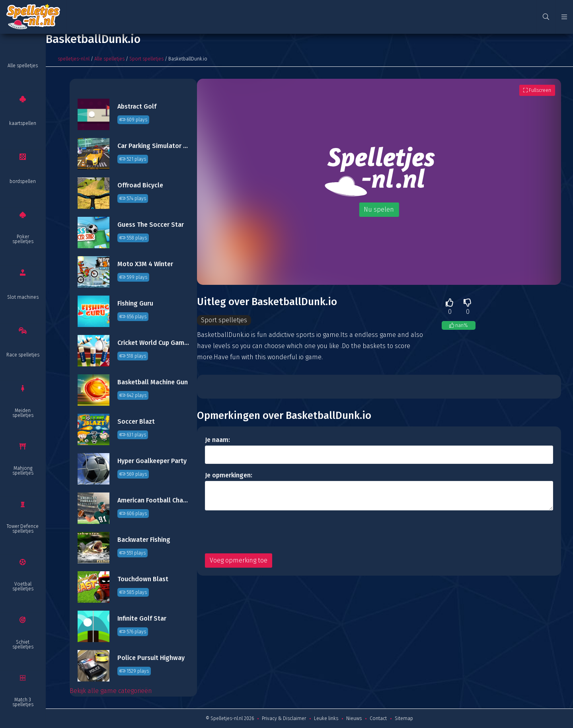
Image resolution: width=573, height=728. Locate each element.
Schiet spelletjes (23, 644)
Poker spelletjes (23, 239)
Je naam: (217, 440)
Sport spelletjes (146, 59)
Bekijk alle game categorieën (111, 691)
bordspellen (23, 181)
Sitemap (404, 718)
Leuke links (326, 718)
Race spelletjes (23, 355)
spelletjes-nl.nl (74, 59)
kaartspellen (23, 123)
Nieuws (354, 718)
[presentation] (265, 532)
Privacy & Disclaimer (284, 718)
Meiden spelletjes (23, 413)
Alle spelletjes (23, 66)
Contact (378, 718)
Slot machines (23, 297)
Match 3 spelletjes (23, 702)
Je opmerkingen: (229, 475)
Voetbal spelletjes (23, 586)
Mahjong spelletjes (23, 471)
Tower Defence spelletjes (23, 529)
